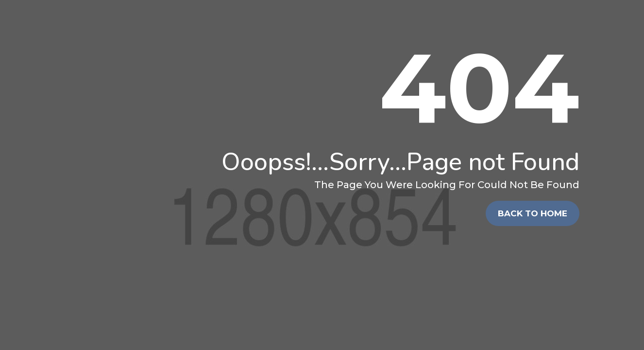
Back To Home (533, 213)
